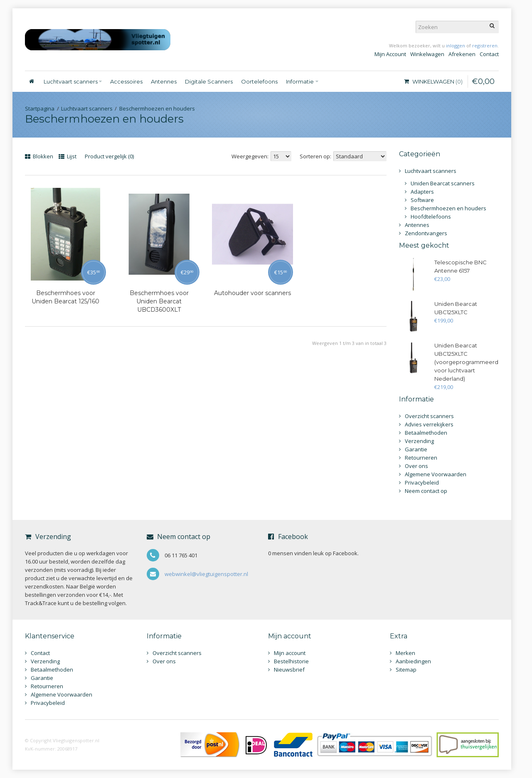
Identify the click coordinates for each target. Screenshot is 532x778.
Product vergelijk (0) (109, 156)
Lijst (68, 156)
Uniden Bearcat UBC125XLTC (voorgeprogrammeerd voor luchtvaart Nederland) (466, 362)
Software (422, 200)
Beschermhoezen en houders (157, 108)
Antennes (417, 225)
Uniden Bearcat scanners (443, 183)
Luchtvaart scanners (87, 108)
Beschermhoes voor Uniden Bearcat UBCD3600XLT (159, 301)
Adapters (422, 192)
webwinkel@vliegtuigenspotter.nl (206, 574)
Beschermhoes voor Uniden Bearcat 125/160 (65, 297)
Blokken (39, 156)
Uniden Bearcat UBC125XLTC (456, 308)
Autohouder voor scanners (252, 293)
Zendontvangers (426, 233)
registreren (485, 46)
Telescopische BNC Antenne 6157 (461, 266)
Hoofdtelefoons (431, 217)
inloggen (456, 46)
